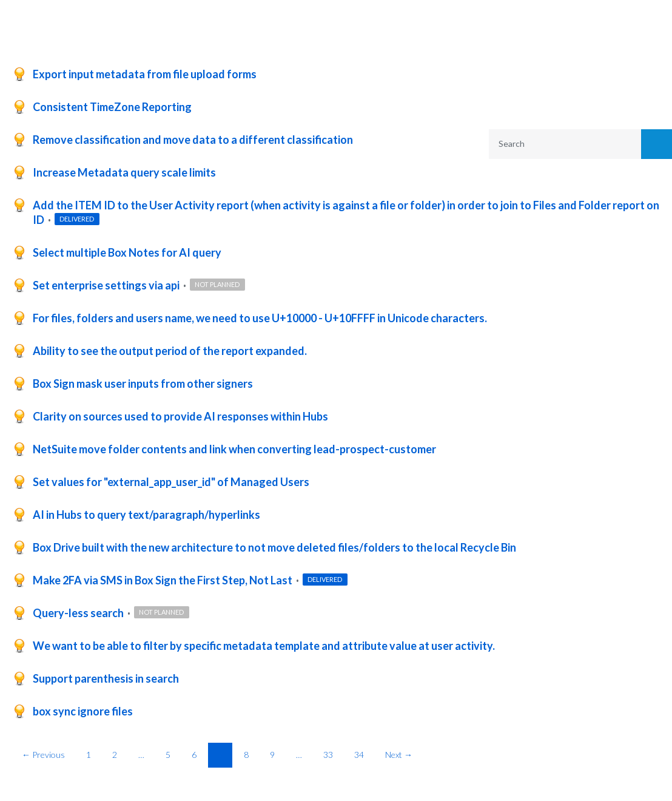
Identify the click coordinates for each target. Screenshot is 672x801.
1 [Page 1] (89, 755)
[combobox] (557, 144)
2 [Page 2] (115, 755)
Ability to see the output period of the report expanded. (170, 351)
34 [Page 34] (359, 755)
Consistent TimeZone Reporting (112, 107)
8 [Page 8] (246, 755)
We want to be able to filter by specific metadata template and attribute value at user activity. (264, 646)
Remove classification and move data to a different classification (193, 140)
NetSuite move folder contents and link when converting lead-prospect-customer (234, 449)
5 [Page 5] (168, 755)
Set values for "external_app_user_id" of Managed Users (171, 482)
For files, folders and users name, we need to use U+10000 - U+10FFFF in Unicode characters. (260, 318)
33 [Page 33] (328, 755)
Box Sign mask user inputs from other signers (143, 384)
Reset (627, 248)
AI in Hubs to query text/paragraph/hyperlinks (146, 515)
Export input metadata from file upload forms (145, 74)
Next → (399, 755)
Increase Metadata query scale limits (124, 172)
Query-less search (79, 613)
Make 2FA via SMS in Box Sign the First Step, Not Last (163, 580)
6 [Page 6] (194, 755)
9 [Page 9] (272, 755)
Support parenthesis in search (106, 678)
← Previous (43, 755)
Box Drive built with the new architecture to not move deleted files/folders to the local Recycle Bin (274, 547)
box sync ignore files (83, 711)
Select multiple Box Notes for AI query (127, 252)
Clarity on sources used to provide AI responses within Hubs (180, 416)
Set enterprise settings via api (107, 285)
